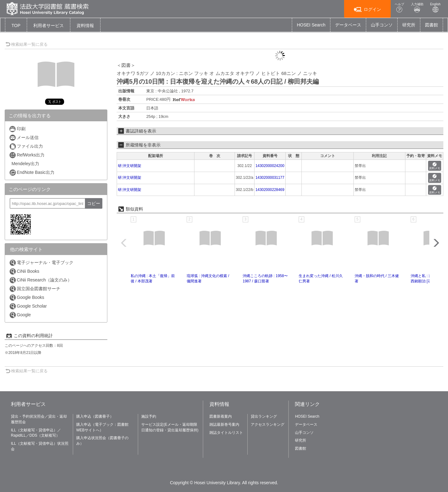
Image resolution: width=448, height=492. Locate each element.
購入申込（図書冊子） (95, 416)
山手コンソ (382, 25)
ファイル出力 (26, 146)
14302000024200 (270, 166)
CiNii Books (24, 271)
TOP (16, 26)
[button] (49, 26)
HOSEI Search (311, 25)
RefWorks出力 (27, 155)
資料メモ (435, 166)
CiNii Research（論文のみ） (40, 280)
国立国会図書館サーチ (35, 289)
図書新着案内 (221, 416)
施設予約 (149, 416)
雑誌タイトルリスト (226, 433)
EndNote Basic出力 (32, 172)
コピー (94, 203)
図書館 (432, 25)
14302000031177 (270, 178)
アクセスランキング (268, 425)
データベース (348, 25)
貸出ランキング (264, 416)
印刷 (17, 129)
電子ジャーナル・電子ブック (41, 263)
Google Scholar (28, 306)
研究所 (409, 25)
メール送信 (24, 138)
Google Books (27, 297)
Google (20, 315)
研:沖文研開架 (130, 166)
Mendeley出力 (25, 164)
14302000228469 (270, 190)
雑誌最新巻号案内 (224, 425)
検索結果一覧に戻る (26, 44)
